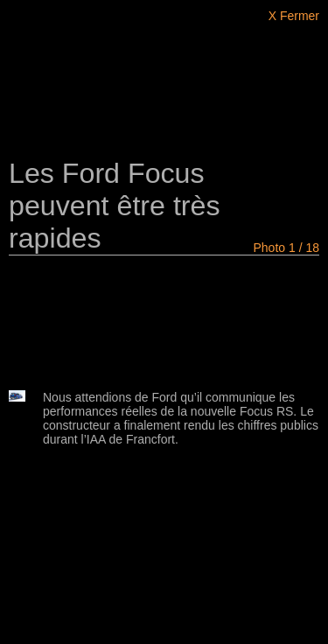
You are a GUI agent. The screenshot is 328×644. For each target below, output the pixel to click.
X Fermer (294, 16)
